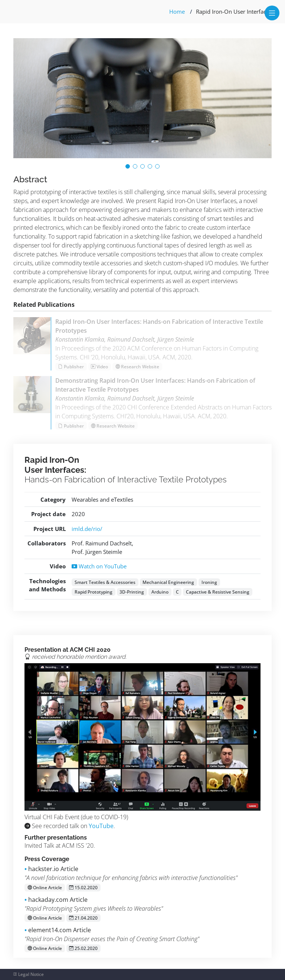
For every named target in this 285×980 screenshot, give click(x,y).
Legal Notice (31, 974)
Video (99, 367)
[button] (128, 166)
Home (177, 11)
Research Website (137, 367)
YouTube (101, 826)
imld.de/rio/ (87, 529)
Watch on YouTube (99, 566)
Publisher (71, 367)
